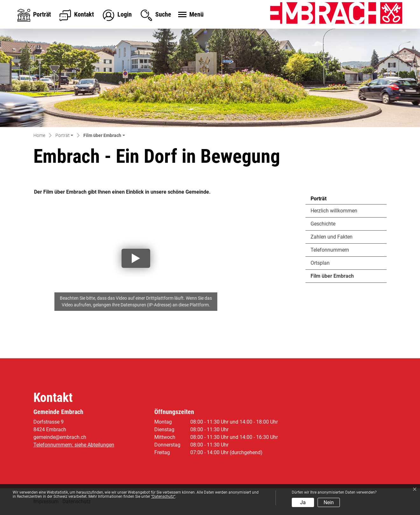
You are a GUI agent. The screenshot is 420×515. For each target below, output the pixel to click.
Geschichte (323, 224)
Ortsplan (320, 263)
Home (39, 135)
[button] (64, 136)
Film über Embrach (332, 278)
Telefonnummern (330, 250)
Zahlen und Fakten (332, 237)
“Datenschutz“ (163, 497)
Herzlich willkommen (334, 211)
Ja (303, 502)
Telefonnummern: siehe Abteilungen (74, 445)
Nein (329, 502)
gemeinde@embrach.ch (60, 437)
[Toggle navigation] (190, 15)
